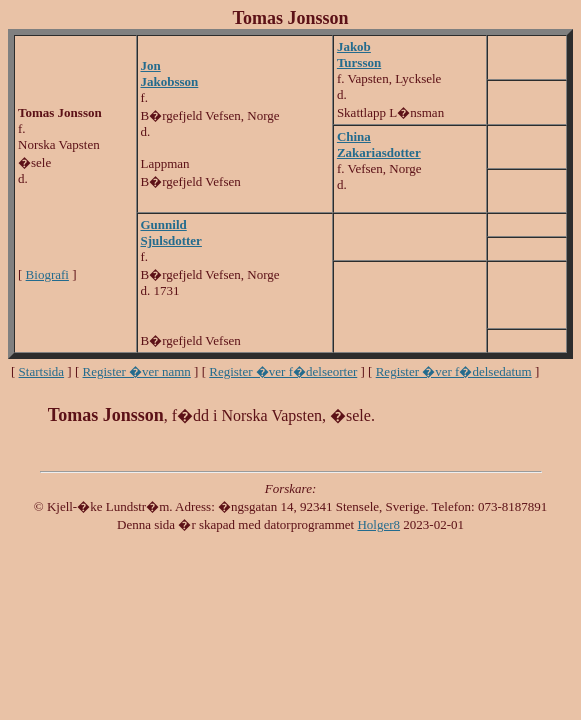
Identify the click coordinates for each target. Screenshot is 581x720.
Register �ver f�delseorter (283, 371)
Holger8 (378, 524)
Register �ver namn (137, 371)
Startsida (42, 371)
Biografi (47, 274)
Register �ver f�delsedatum (454, 371)
